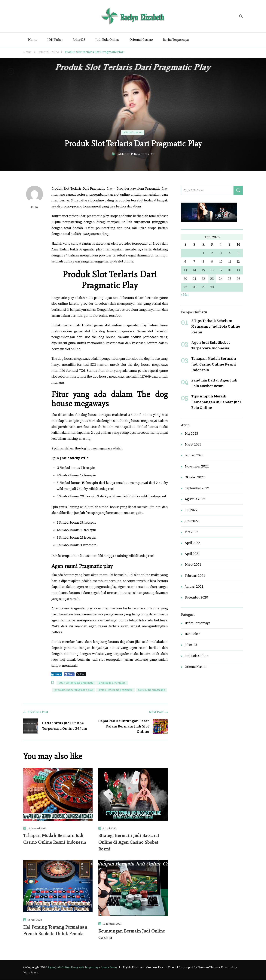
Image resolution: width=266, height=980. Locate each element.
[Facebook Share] (69, 674)
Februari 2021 (195, 576)
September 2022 (197, 488)
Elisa (35, 197)
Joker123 (79, 40)
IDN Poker (55, 40)
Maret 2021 (193, 565)
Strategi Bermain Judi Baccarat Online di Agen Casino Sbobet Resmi (129, 842)
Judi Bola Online (108, 40)
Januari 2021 (194, 587)
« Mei (185, 295)
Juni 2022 (192, 521)
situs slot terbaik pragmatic (116, 690)
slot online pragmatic (151, 690)
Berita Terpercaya (176, 40)
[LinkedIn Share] (56, 674)
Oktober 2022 (195, 477)
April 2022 (192, 543)
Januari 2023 (194, 455)
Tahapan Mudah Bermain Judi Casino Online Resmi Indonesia (55, 839)
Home (33, 40)
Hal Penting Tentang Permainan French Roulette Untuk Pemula (55, 930)
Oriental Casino (141, 40)
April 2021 (192, 554)
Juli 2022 (191, 510)
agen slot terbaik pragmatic (76, 683)
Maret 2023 (193, 444)
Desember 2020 (196, 597)
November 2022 (197, 466)
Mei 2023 (191, 434)
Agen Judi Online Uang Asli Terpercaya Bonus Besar (83, 967)
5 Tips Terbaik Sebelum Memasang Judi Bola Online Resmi (216, 326)
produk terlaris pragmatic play (74, 690)
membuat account (107, 581)
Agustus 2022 (195, 499)
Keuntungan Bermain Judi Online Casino (132, 934)
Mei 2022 (191, 532)
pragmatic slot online (112, 683)
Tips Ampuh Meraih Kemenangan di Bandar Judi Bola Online (216, 402)
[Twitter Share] (81, 674)
